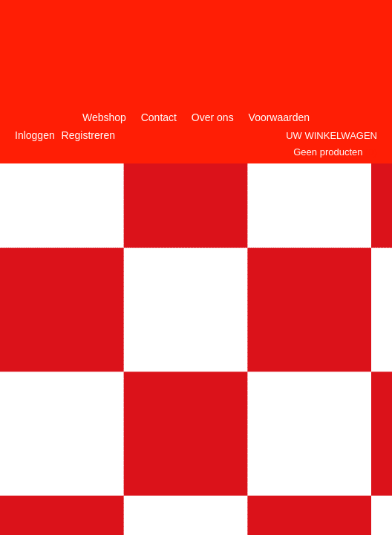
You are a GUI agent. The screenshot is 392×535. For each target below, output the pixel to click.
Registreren (88, 135)
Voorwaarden (280, 117)
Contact (159, 117)
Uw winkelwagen (331, 136)
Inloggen (35, 135)
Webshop (104, 117)
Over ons (213, 117)
